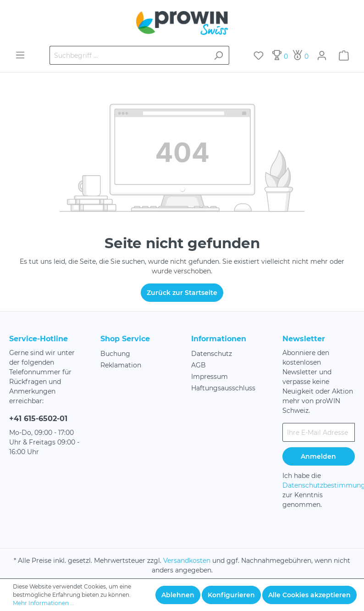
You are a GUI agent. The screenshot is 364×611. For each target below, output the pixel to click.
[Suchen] (218, 55)
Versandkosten (187, 561)
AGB (199, 365)
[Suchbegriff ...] (129, 55)
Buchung (115, 354)
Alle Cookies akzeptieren (309, 595)
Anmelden (318, 456)
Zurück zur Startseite (182, 293)
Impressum (210, 377)
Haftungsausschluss (223, 388)
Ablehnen (178, 595)
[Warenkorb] (344, 56)
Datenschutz (212, 354)
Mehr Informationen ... (44, 603)
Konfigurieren (231, 595)
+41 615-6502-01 (38, 419)
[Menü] (20, 55)
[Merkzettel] (259, 56)
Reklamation (121, 365)
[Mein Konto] (322, 56)
